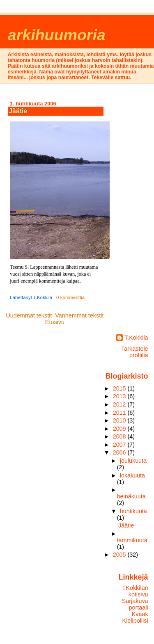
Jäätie (18, 111)
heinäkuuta (131, 496)
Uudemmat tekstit (29, 315)
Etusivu (55, 322)
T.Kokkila (136, 338)
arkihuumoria (57, 35)
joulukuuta (133, 461)
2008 (120, 436)
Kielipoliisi (135, 621)
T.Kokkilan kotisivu (134, 591)
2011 (120, 413)
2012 (120, 404)
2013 (120, 396)
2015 (120, 388)
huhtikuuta (133, 511)
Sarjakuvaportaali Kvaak (135, 607)
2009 (120, 429)
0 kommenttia (70, 297)
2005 (120, 555)
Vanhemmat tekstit (79, 315)
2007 (120, 445)
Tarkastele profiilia (135, 352)
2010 (120, 420)
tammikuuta (132, 540)
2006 (120, 452)
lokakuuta (132, 475)
